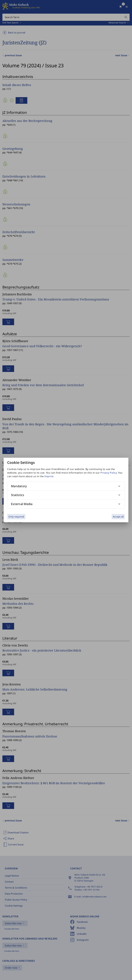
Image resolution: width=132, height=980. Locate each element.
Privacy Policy (109, 473)
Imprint (49, 476)
